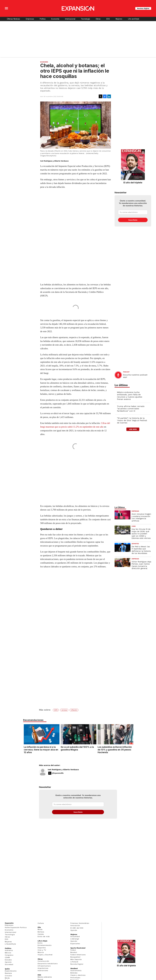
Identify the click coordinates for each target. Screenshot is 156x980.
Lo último (121, 385)
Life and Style (134, 19)
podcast (126, 372)
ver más (133, 429)
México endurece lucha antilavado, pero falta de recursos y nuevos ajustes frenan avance (130, 396)
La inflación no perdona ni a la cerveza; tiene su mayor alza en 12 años (40, 750)
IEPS (56, 710)
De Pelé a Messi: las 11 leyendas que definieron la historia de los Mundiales (141, 550)
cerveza (64, 710)
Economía (55, 19)
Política (43, 19)
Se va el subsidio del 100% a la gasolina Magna (77, 748)
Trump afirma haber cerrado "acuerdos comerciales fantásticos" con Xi (131, 409)
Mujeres (119, 19)
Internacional (70, 19)
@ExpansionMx (58, 773)
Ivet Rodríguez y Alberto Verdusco (63, 770)
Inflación (74, 710)
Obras (98, 19)
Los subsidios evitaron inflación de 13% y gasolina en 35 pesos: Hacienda (114, 750)
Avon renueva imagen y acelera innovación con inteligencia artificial (141, 517)
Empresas (30, 19)
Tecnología (85, 19)
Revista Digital (143, 8)
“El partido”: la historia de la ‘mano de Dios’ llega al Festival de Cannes (132, 420)
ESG (108, 19)
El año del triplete (133, 182)
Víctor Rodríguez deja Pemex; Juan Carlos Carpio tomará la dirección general (141, 565)
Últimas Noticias (13, 19)
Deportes (135, 544)
